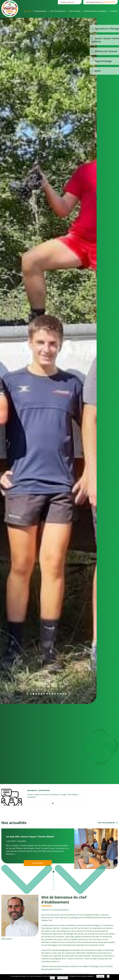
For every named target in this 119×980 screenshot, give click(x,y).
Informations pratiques (95, 11)
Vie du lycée (75, 11)
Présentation (40, 11)
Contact (114, 11)
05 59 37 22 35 (109, 2)
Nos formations (58, 11)
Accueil (27, 11)
